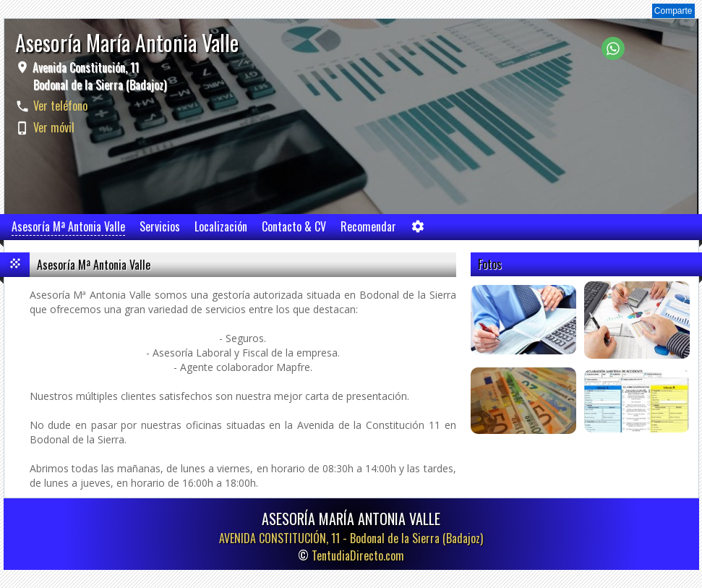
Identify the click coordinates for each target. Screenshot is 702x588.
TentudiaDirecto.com (358, 555)
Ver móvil (54, 127)
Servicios (160, 226)
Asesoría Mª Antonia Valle (68, 226)
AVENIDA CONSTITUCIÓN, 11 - (351, 538)
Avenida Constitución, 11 (98, 76)
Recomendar (368, 226)
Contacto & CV (294, 226)
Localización (221, 226)
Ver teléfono (60, 106)
